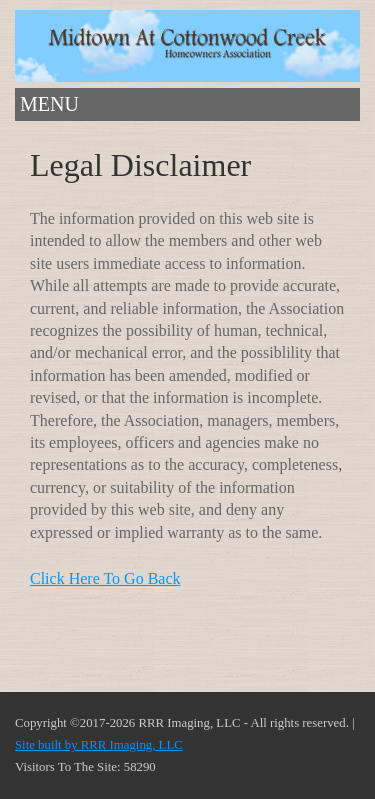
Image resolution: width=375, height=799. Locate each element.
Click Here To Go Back (105, 578)
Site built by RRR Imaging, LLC (99, 745)
